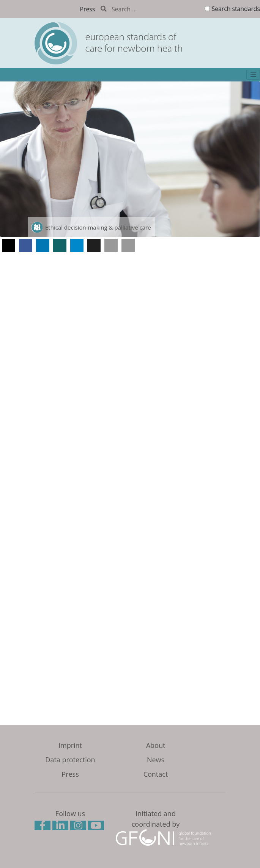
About (156, 745)
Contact (156, 774)
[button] (9, 245)
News (156, 760)
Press (88, 9)
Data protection (70, 760)
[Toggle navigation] (253, 75)
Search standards (236, 9)
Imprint (70, 745)
